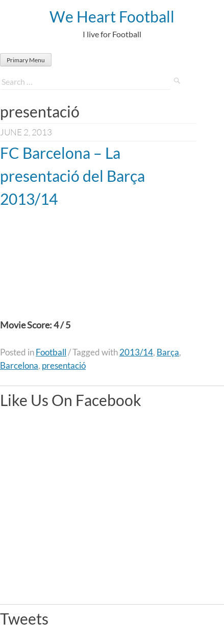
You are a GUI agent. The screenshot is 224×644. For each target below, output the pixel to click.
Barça (168, 352)
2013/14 (136, 352)
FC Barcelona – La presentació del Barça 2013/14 (72, 176)
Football (51, 352)
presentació (64, 365)
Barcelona (19, 365)
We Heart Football (112, 16)
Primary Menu (26, 60)
